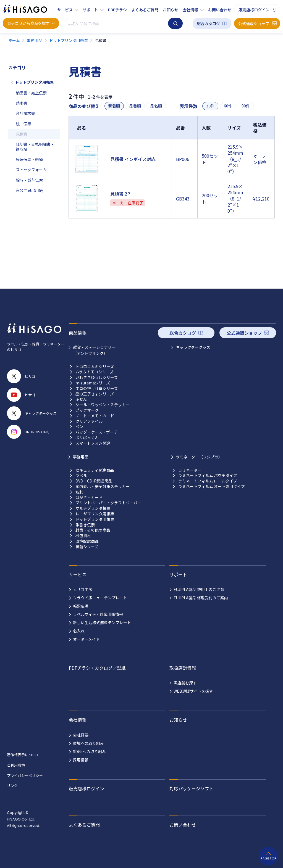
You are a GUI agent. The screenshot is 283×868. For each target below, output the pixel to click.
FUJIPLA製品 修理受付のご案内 (201, 598)
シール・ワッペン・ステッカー (103, 405)
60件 (228, 106)
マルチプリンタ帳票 (93, 508)
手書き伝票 (85, 525)
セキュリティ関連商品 (95, 470)
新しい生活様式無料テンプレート (102, 622)
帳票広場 (81, 606)
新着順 (114, 106)
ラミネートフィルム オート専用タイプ (212, 486)
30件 (210, 106)
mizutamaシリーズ (93, 383)
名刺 (79, 492)
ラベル (81, 475)
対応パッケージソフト (192, 788)
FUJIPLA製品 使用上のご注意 (199, 589)
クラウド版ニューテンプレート (100, 598)
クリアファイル (89, 421)
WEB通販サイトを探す (193, 691)
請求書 (22, 103)
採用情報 (81, 760)
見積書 (22, 134)
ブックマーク (87, 410)
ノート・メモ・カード (95, 416)
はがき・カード (89, 498)
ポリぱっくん (87, 438)
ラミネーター (190, 470)
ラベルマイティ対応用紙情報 (98, 614)
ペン (79, 427)
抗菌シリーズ (87, 547)
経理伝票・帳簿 (29, 159)
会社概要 (81, 735)
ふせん (81, 399)
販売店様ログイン (254, 10)
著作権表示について (23, 755)
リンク (12, 786)
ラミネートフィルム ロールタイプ (208, 481)
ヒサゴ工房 (83, 589)
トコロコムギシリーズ (95, 367)
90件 (246, 106)
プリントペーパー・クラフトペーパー (108, 503)
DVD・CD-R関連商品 (94, 481)
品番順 (135, 106)
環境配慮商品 (87, 541)
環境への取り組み (88, 743)
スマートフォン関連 (93, 443)
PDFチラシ (117, 10)
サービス (65, 10)
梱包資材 (83, 536)
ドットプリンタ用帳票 (35, 82)
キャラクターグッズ (193, 347)
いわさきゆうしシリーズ (97, 377)
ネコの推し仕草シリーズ (97, 388)
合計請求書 (25, 113)
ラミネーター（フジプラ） (199, 457)
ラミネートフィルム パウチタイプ (208, 475)
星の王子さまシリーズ (95, 394)
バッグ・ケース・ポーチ (97, 432)
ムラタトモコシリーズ (95, 372)
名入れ (79, 631)
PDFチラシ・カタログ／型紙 (97, 668)
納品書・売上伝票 (31, 93)
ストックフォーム (31, 170)
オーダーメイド (86, 639)
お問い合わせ (220, 10)
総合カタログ (208, 23)
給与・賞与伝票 (29, 180)
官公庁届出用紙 (29, 190)
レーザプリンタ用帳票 (95, 514)
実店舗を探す (185, 683)
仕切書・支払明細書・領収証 (35, 147)
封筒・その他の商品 (93, 530)
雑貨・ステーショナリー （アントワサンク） (94, 350)
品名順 (156, 106)
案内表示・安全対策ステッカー (103, 486)
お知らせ (171, 10)
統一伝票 (23, 124)
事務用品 (81, 457)
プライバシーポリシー (25, 775)
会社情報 (190, 10)
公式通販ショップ (254, 23)
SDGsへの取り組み (89, 751)
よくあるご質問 (145, 10)
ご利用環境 (16, 765)
